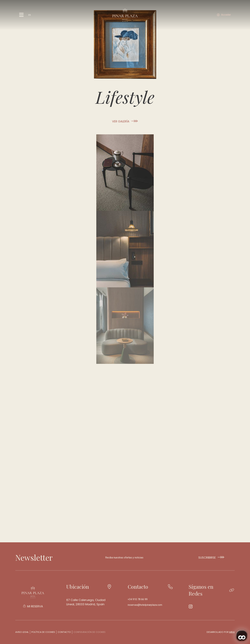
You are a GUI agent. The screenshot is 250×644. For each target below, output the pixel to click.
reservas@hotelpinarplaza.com (145, 605)
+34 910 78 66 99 (138, 599)
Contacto (64, 632)
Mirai (232, 632)
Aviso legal (22, 632)
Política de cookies (43, 632)
